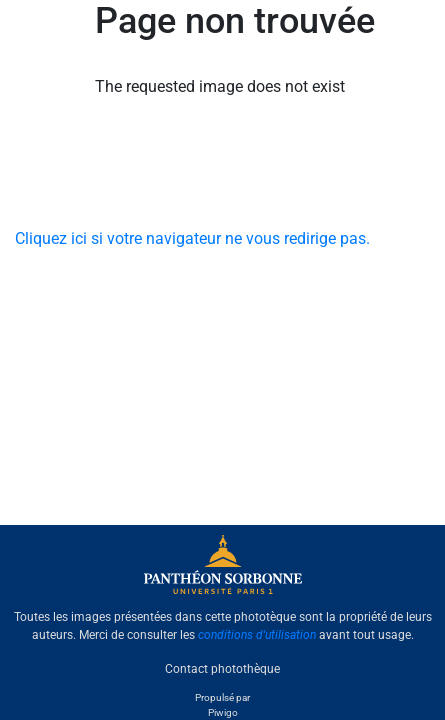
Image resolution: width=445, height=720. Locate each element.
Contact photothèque (222, 669)
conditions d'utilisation (257, 635)
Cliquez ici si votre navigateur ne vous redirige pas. (192, 238)
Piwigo (223, 712)
